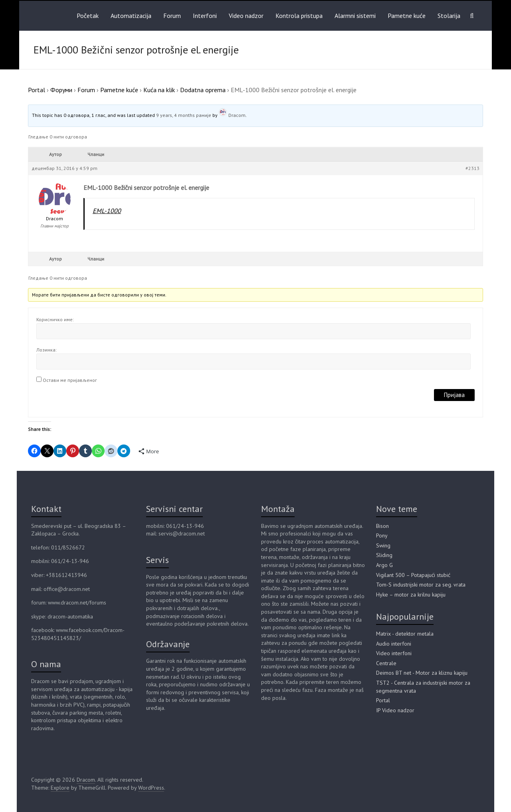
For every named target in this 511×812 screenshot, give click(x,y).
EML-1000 (107, 211)
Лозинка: (47, 350)
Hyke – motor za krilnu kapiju (411, 595)
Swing (383, 545)
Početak (88, 16)
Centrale (386, 663)
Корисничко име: (55, 319)
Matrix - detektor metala (405, 634)
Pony (382, 535)
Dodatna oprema (203, 90)
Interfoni (205, 16)
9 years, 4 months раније (184, 115)
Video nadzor (246, 16)
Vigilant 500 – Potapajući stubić (413, 575)
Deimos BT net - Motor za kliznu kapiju (422, 673)
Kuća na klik (159, 90)
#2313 (472, 168)
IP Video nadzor (395, 710)
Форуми (61, 90)
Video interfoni (394, 653)
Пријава (454, 395)
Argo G (384, 565)
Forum (172, 16)
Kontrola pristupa (299, 16)
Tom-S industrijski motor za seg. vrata (421, 585)
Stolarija (449, 16)
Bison (382, 526)
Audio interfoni (394, 644)
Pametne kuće (407, 16)
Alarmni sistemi (355, 16)
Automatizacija (131, 16)
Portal (37, 90)
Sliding (384, 555)
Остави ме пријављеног (70, 380)
